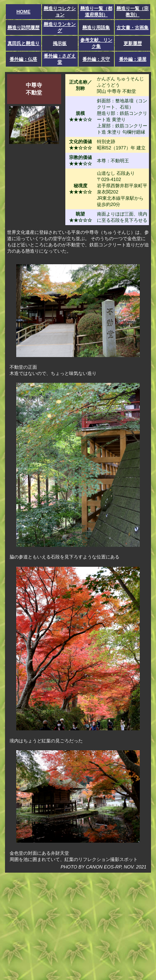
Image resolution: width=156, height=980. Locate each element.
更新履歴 (133, 43)
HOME (24, 12)
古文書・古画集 (132, 27)
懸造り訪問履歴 (24, 27)
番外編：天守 (96, 59)
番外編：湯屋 (133, 59)
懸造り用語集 (96, 27)
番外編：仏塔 (23, 59)
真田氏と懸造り (24, 43)
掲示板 (60, 43)
